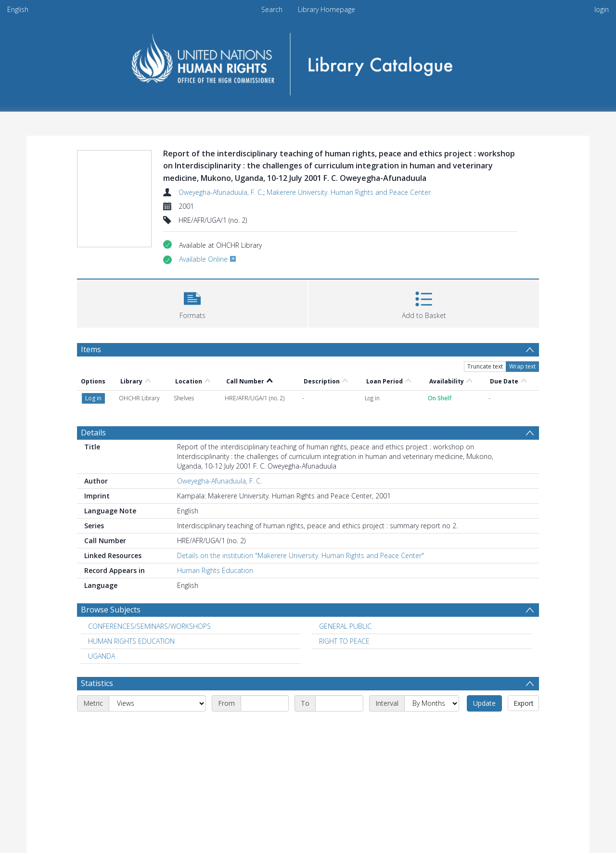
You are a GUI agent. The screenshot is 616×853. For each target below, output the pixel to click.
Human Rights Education (215, 570)
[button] (192, 302)
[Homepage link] (308, 61)
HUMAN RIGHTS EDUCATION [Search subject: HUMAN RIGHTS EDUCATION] (131, 641)
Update (484, 703)
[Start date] (265, 703)
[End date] (339, 703)
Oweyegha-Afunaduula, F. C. (221, 192)
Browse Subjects (111, 610)
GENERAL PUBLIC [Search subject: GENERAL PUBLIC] (345, 626)
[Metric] (157, 703)
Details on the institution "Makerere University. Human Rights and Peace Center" (301, 555)
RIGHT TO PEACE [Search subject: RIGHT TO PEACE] (344, 641)
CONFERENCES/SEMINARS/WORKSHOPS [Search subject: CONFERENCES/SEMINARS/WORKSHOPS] (149, 626)
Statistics (97, 683)
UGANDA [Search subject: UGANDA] (102, 656)
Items (91, 349)
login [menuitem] (602, 9)
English (18, 9)
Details (93, 433)
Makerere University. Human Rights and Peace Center (349, 192)
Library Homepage (327, 9)
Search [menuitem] (272, 9)
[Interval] (432, 703)
